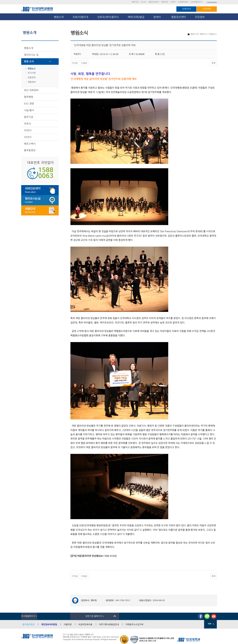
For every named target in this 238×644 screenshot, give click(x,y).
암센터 (158, 17)
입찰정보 (32, 77)
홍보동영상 (30, 150)
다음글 (84, 63)
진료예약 (207, 9)
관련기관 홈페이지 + (95, 616)
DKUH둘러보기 (197, 2)
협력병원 (29, 97)
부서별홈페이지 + (29, 616)
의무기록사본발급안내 (109, 624)
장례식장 (164, 2)
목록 (214, 63)
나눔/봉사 (29, 110)
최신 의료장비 (31, 90)
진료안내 (186, 9)
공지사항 (32, 73)
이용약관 (68, 624)
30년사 (28, 130)
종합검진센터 (154, 2)
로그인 (143, 2)
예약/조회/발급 (136, 17)
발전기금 (29, 117)
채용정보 (32, 82)
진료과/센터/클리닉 (108, 17)
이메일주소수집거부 (134, 624)
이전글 (75, 63)
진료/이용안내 (80, 17)
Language (212, 2)
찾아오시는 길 (31, 55)
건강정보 (200, 17)
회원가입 (135, 2)
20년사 (28, 137)
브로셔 (27, 124)
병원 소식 (29, 61)
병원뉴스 (32, 69)
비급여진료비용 (85, 624)
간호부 (173, 2)
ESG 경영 (29, 104)
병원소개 (59, 17)
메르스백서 (30, 144)
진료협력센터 (183, 2)
